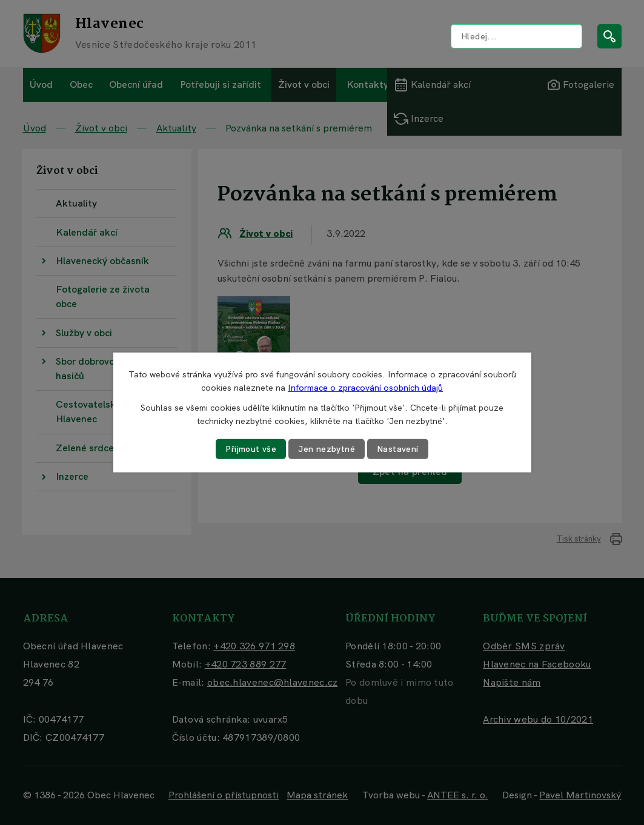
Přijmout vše (251, 449)
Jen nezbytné (327, 449)
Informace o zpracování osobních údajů (365, 388)
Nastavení (398, 449)
